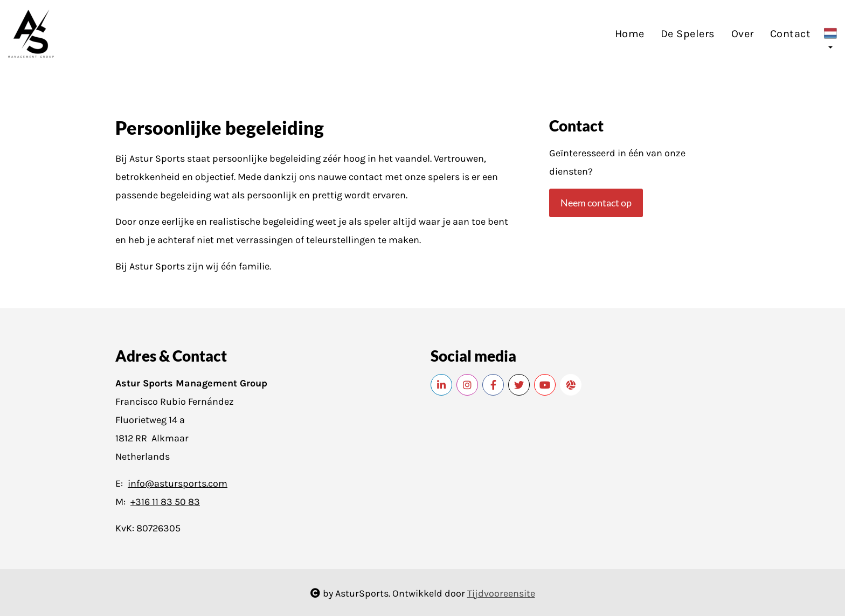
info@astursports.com (178, 483)
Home (630, 34)
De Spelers (688, 34)
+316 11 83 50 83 (165, 502)
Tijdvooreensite (501, 593)
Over (743, 34)
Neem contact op (596, 203)
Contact (791, 34)
